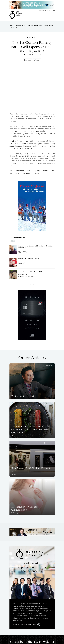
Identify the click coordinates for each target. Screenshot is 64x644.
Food (34, 634)
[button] (31, 242)
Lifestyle (41, 634)
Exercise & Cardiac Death (28, 216)
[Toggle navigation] (53, 15)
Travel (17, 26)
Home (11, 26)
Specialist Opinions (27, 632)
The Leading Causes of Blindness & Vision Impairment (35, 204)
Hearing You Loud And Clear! (30, 229)
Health (22, 634)
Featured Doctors (42, 632)
